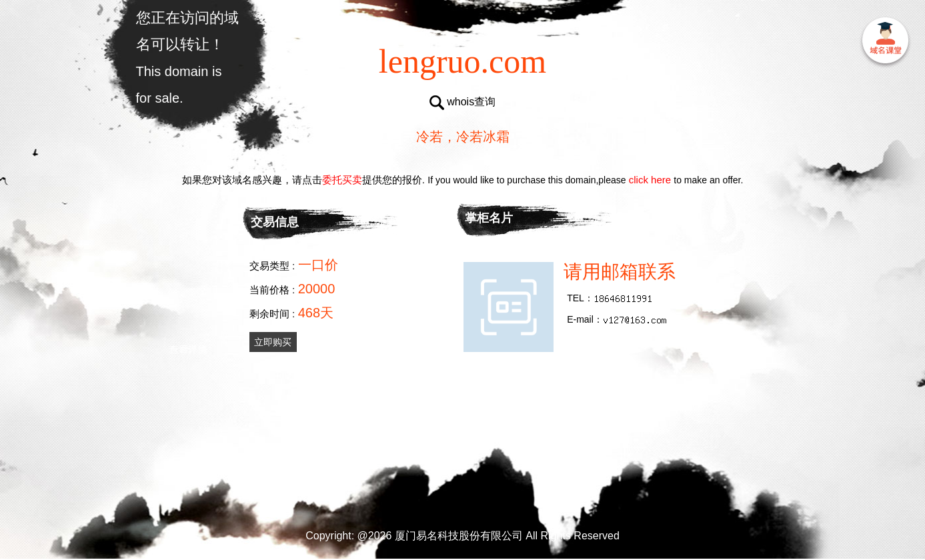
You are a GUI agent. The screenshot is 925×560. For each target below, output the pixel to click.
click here (650, 180)
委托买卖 (342, 180)
